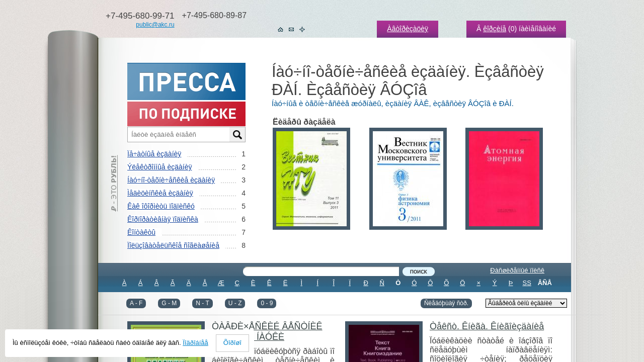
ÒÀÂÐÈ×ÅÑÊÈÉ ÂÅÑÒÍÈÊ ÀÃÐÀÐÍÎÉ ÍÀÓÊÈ (267, 332)
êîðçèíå (495, 29)
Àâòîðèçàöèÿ (408, 29)
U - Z (235, 303)
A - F (136, 303)
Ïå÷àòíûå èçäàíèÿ (154, 154)
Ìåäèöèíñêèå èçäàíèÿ (160, 193)
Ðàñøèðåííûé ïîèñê (517, 270)
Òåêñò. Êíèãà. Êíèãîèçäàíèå (487, 326)
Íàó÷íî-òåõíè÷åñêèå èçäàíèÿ (171, 180)
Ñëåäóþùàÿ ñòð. (446, 303)
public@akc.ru (155, 25)
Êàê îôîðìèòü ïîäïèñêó (161, 206)
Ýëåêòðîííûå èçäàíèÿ (159, 167)
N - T (202, 303)
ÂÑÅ (545, 283)
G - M (169, 303)
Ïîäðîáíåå (195, 343)
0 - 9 (267, 303)
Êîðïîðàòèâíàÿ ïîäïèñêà (163, 219)
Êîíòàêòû (141, 232)
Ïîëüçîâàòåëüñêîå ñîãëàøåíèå (173, 245)
